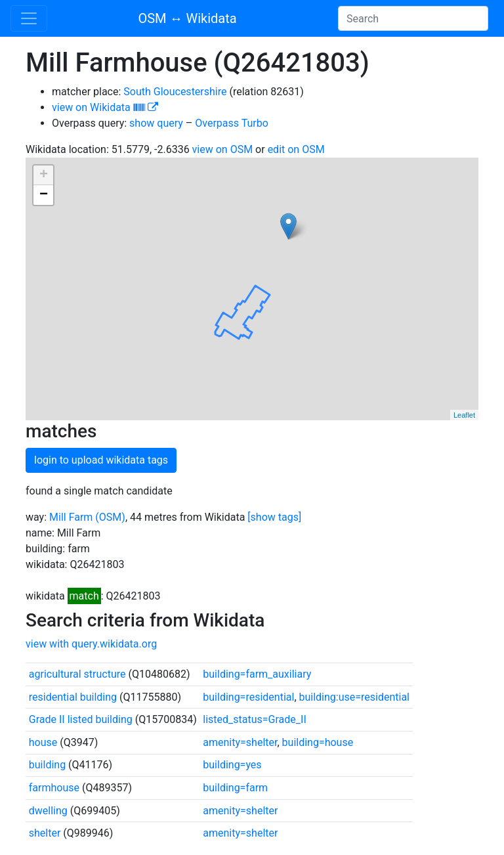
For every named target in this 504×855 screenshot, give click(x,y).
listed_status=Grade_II (254, 719)
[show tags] (274, 517)
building (47, 765)
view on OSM (223, 149)
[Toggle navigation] (29, 18)
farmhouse (54, 788)
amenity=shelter (240, 742)
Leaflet (464, 415)
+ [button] (44, 175)
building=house (318, 742)
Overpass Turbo (232, 123)
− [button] (44, 195)
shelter (45, 833)
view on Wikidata (105, 107)
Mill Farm (71, 517)
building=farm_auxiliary (257, 674)
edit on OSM (296, 149)
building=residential (248, 697)
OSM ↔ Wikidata (187, 18)
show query (156, 123)
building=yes (232, 765)
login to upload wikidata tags (101, 460)
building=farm (235, 788)
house (43, 742)
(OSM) (110, 517)
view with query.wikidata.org (91, 644)
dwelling (48, 811)
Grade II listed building (81, 719)
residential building (73, 697)
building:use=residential (355, 697)
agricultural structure (77, 674)
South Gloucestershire (175, 92)
